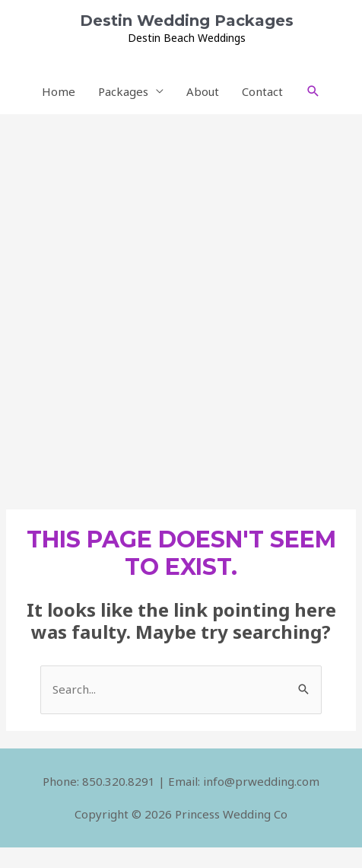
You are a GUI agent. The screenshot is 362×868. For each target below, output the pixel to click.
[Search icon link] (313, 91)
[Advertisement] (181, 303)
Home (59, 91)
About (203, 91)
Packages (123, 91)
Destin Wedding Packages (187, 21)
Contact (262, 91)
